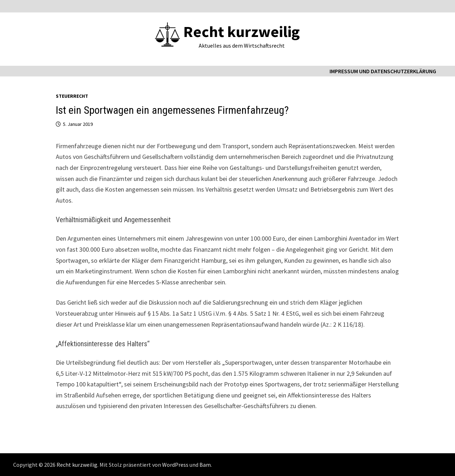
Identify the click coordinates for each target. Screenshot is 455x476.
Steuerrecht (72, 96)
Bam (205, 465)
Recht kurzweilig (242, 31)
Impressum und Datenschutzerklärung (383, 71)
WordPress (175, 465)
